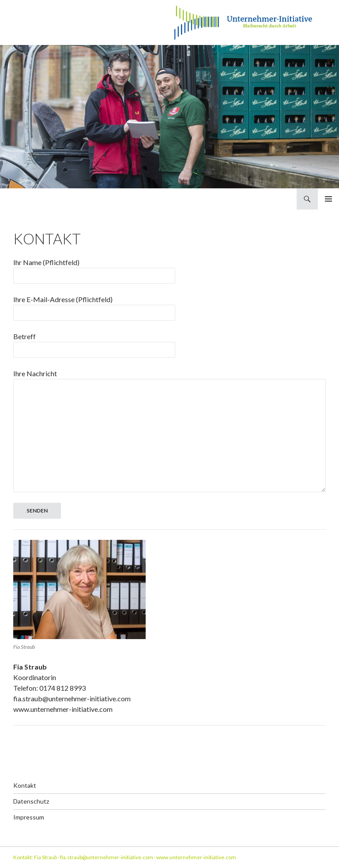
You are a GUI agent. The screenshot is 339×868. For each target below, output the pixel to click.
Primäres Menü (328, 199)
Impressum (29, 817)
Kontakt (25, 785)
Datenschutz (31, 801)
